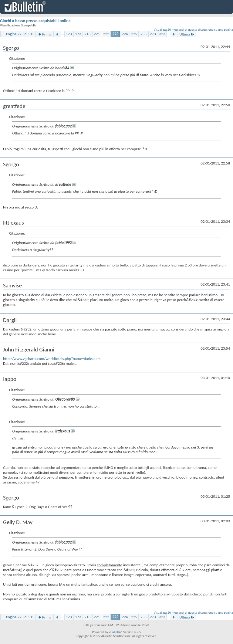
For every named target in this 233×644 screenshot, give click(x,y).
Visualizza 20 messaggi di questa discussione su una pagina (193, 30)
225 (134, 34)
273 (153, 34)
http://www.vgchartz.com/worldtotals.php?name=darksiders (52, 359)
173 (78, 34)
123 (69, 34)
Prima (45, 34)
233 (144, 34)
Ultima (187, 34)
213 (87, 34)
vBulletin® (116, 632)
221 (97, 34)
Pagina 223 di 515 (20, 34)
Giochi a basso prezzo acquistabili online (35, 21)
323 (162, 34)
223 (116, 34)
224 (125, 34)
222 (106, 34)
